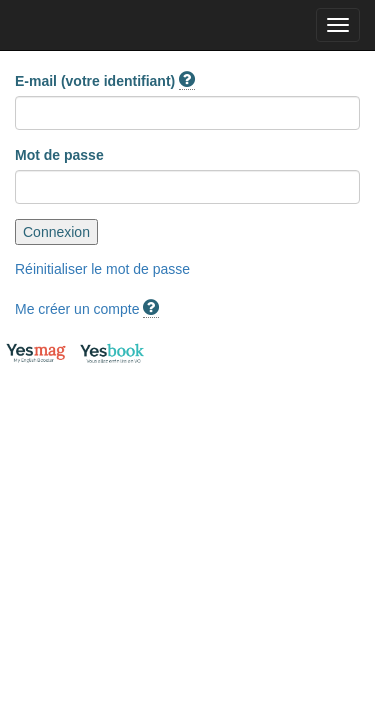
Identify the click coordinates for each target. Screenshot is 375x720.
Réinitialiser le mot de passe (102, 269)
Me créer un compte (77, 309)
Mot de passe (59, 155)
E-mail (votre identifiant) (105, 81)
